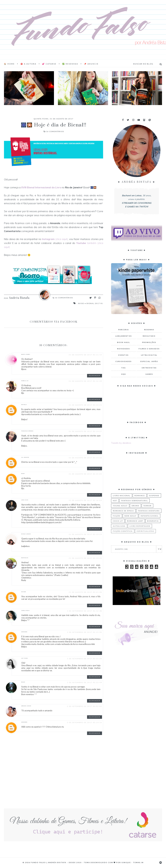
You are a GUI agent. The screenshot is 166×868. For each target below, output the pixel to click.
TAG (124, 368)
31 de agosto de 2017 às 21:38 (85, 592)
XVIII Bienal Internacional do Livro (41, 187)
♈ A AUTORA (28, 64)
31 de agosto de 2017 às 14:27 (85, 431)
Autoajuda (119, 526)
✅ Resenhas (70, 64)
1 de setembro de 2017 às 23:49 (85, 682)
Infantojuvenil (150, 516)
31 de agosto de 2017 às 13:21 (85, 405)
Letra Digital (149, 355)
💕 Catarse (49, 64)
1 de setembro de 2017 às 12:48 (85, 611)
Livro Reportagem (140, 526)
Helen (23, 682)
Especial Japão (149, 361)
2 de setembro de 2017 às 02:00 (85, 706)
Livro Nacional (122, 496)
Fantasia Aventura (149, 511)
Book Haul (124, 342)
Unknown (24, 632)
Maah (23, 474)
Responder (95, 376)
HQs (124, 374)
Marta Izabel (26, 354)
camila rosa (25, 611)
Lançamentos (124, 336)
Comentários (54, 131)
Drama (135, 506)
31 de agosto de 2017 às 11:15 (85, 355)
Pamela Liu (25, 381)
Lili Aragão (25, 457)
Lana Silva (25, 500)
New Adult (130, 516)
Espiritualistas (145, 531)
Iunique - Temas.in (132, 862)
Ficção (117, 516)
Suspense (154, 496)
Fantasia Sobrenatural (134, 501)
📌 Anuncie (91, 64)
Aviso (81, 303)
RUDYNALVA (25, 558)
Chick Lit (118, 521)
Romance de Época (123, 511)
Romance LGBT (135, 521)
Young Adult (120, 506)
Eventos (124, 355)
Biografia (153, 521)
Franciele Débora (27, 431)
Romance (140, 496)
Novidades (124, 349)
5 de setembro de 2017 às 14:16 (85, 722)
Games (149, 374)
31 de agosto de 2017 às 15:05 (85, 474)
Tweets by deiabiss (121, 443)
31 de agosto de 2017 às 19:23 (85, 534)
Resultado (149, 336)
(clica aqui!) (55, 239)
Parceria (124, 330)
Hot (115, 501)
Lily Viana (25, 658)
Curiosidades (124, 361)
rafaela (24, 405)
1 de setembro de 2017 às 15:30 (85, 632)
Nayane (24, 592)
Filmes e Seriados (149, 349)
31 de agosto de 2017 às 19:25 (85, 558)
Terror (147, 506)
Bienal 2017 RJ (95, 303)
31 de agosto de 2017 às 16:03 (85, 500)
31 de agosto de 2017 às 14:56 (85, 458)
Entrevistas (149, 368)
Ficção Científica (123, 531)
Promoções (149, 342)
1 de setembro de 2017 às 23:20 (85, 659)
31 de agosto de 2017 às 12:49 (85, 381)
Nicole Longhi (26, 534)
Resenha (149, 330)
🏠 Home (9, 64)
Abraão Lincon (26, 706)
